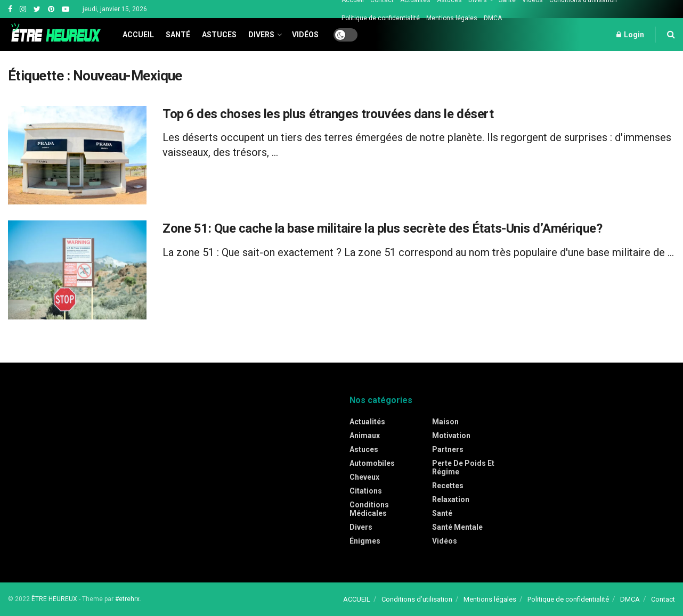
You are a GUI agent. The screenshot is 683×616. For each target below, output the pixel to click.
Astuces (219, 35)
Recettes (448, 486)
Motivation (451, 436)
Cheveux (364, 477)
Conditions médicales (369, 509)
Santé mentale (457, 527)
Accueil (138, 35)
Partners (448, 449)
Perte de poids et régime (463, 467)
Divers (261, 35)
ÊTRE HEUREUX (54, 599)
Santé (178, 35)
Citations (366, 491)
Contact (663, 599)
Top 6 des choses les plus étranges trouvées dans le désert (328, 114)
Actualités (367, 422)
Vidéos (305, 35)
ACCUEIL (357, 599)
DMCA (493, 18)
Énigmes (365, 541)
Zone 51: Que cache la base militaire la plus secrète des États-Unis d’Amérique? (382, 228)
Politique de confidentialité (381, 18)
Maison (445, 422)
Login (630, 35)
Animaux (365, 436)
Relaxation (451, 499)
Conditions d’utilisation (417, 599)
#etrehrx (127, 599)
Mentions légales (452, 18)
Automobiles (372, 463)
